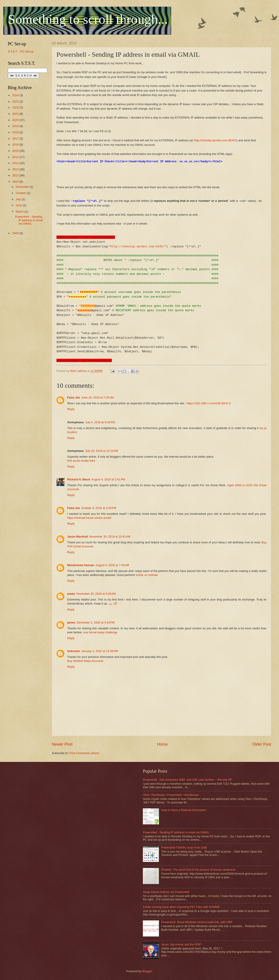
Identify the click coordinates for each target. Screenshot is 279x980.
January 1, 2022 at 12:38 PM (100, 651)
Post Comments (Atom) (84, 753)
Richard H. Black (79, 479)
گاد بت (113, 604)
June (19, 205)
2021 (16, 114)
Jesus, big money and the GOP (181, 944)
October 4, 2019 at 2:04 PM (99, 508)
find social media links (81, 461)
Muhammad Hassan (81, 565)
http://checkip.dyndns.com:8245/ (215, 140)
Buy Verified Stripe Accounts (85, 661)
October (21, 193)
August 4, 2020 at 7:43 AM (112, 565)
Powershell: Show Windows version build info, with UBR (197, 922)
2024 (16, 95)
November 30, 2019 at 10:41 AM (110, 537)
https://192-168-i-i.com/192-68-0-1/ (209, 403)
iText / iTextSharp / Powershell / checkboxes (171, 795)
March (20, 212)
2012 (16, 169)
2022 (16, 107)
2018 (16, 132)
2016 (16, 145)
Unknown (74, 651)
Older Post (262, 744)
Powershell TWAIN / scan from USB (184, 848)
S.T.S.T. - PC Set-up (21, 51)
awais (71, 594)
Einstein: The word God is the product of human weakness (198, 870)
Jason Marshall (78, 537)
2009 (16, 233)
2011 (16, 175)
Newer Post (62, 744)
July (19, 199)
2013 (16, 163)
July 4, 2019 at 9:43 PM (100, 422)
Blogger (147, 971)
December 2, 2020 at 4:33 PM (96, 622)
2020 (16, 120)
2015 (16, 151)
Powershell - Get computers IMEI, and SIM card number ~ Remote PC (188, 780)
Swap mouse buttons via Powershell (166, 892)
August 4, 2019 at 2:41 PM (108, 479)
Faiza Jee (74, 397)
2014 (16, 157)
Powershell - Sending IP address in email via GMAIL (29, 220)
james (71, 622)
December (23, 187)
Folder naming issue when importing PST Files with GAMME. (182, 907)
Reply (71, 409)
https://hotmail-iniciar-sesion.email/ (89, 518)
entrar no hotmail (147, 575)
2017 (16, 139)
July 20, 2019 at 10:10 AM (101, 451)
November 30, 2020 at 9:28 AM (96, 594)
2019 (16, 126)
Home (162, 744)
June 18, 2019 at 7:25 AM (97, 397)
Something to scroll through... (88, 19)
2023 (16, 101)
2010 (16, 182)
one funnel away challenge (100, 632)
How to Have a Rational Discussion (184, 810)
